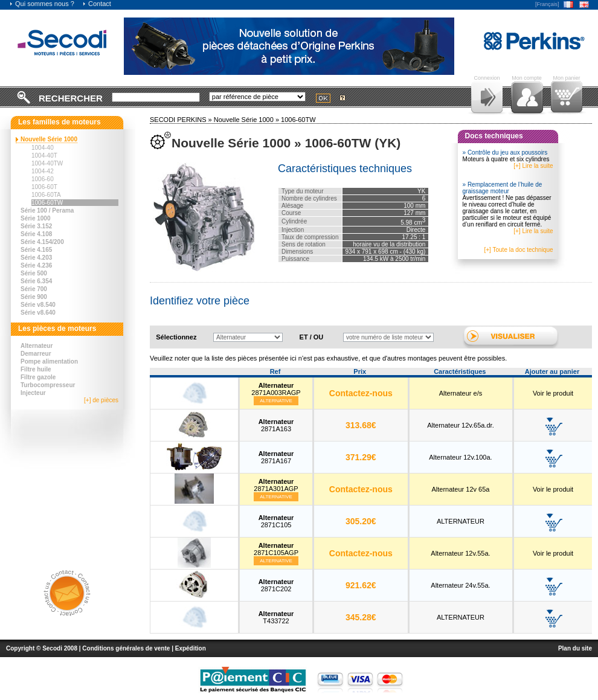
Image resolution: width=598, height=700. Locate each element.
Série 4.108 (36, 234)
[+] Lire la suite (533, 166)
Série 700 (34, 289)
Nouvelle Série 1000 (49, 139)
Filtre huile (36, 369)
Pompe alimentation (49, 361)
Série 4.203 (36, 258)
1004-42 (43, 171)
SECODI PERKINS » (182, 120)
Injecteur (33, 393)
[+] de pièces (101, 400)
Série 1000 (36, 218)
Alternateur (37, 346)
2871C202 (276, 585)
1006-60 (43, 179)
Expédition (191, 648)
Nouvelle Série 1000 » (247, 120)
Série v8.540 (38, 305)
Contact (97, 4)
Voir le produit (553, 393)
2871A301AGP (276, 485)
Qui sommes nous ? (42, 4)
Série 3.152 (36, 226)
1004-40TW (47, 163)
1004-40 (43, 148)
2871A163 (276, 425)
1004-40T (44, 156)
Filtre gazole (38, 377)
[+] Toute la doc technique (518, 250)
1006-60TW (47, 203)
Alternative (276, 401)
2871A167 (276, 457)
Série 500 (34, 273)
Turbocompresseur (48, 385)
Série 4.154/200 (42, 242)
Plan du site (575, 648)
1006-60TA (46, 195)
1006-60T (44, 187)
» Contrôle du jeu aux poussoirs (505, 153)
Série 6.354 (36, 281)
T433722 (276, 617)
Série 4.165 (36, 250)
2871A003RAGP (276, 389)
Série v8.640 (38, 313)
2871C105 (276, 521)
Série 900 (34, 297)
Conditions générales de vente (126, 648)
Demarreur (36, 354)
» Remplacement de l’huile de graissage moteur (503, 188)
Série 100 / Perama (47, 210)
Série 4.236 (36, 265)
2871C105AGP (276, 549)
